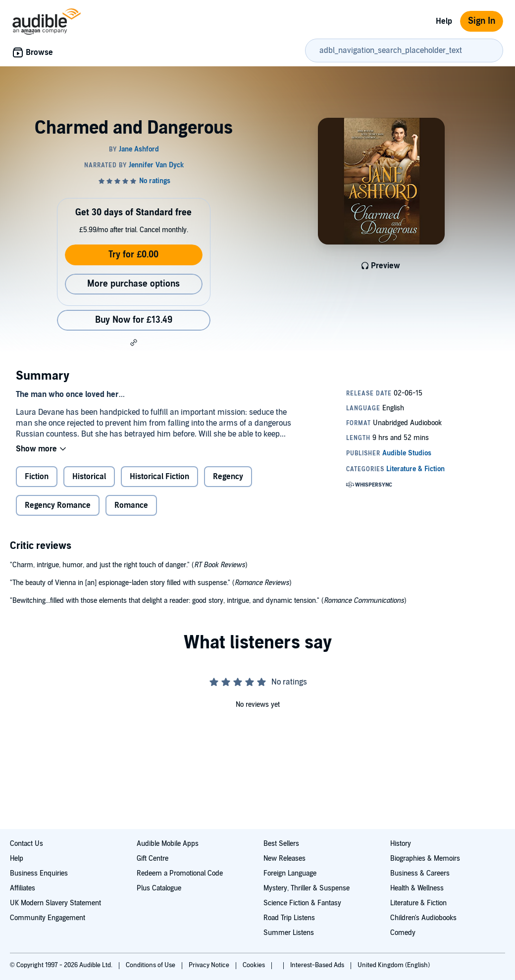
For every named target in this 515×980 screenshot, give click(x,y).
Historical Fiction (159, 477)
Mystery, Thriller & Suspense (307, 888)
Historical (89, 477)
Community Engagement (48, 918)
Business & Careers (420, 873)
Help (444, 21)
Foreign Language (290, 873)
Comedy (403, 933)
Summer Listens (289, 933)
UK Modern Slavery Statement (55, 903)
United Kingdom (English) (394, 965)
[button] (134, 343)
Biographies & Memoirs (425, 858)
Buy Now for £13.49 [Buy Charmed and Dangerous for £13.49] (134, 320)
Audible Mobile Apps (168, 844)
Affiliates (23, 888)
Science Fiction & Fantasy (302, 903)
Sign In (482, 21)
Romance (131, 505)
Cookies (255, 965)
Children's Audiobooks (423, 918)
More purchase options (133, 284)
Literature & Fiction (418, 903)
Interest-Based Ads (318, 965)
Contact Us (26, 844)
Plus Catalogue (159, 888)
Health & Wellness (417, 888)
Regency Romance (58, 505)
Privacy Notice (210, 965)
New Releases (284, 858)
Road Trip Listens (289, 918)
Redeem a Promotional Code (180, 873)
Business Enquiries (39, 873)
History (401, 844)
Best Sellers (281, 844)
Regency (228, 477)
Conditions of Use (151, 965)
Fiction (37, 477)
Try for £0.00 (133, 255)
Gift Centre (153, 858)
